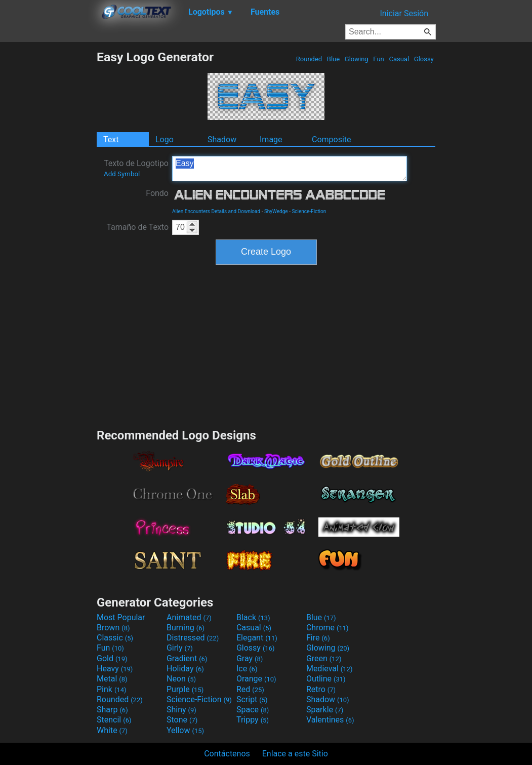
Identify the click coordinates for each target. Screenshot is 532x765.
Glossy (424, 59)
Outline (326, 679)
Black (253, 617)
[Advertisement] (48, 202)
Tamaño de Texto (137, 227)
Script (252, 699)
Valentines (330, 720)
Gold (112, 658)
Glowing (357, 59)
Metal (112, 679)
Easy (290, 169)
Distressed (193, 638)
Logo (165, 139)
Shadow (222, 139)
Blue (334, 59)
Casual (399, 59)
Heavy (115, 669)
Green (324, 658)
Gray (250, 658)
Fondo (157, 193)
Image (271, 139)
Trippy (253, 720)
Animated (189, 617)
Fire (318, 638)
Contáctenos (227, 754)
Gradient (187, 658)
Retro (321, 689)
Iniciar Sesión (404, 13)
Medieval (330, 669)
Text (111, 139)
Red (250, 689)
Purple (185, 689)
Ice (247, 669)
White (112, 730)
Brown (113, 628)
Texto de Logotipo (136, 168)
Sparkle (325, 710)
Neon (181, 679)
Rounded (309, 59)
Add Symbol (122, 174)
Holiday (185, 669)
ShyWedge (276, 211)
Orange (256, 679)
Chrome (328, 628)
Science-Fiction (309, 211)
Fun (379, 59)
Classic (115, 638)
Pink (112, 689)
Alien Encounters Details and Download (216, 211)
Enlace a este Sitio (295, 754)
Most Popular (121, 617)
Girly (180, 648)
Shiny (181, 710)
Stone (182, 720)
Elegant (257, 638)
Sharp (112, 710)
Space (253, 710)
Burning (186, 628)
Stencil (114, 720)
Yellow (185, 730)
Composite (332, 139)
